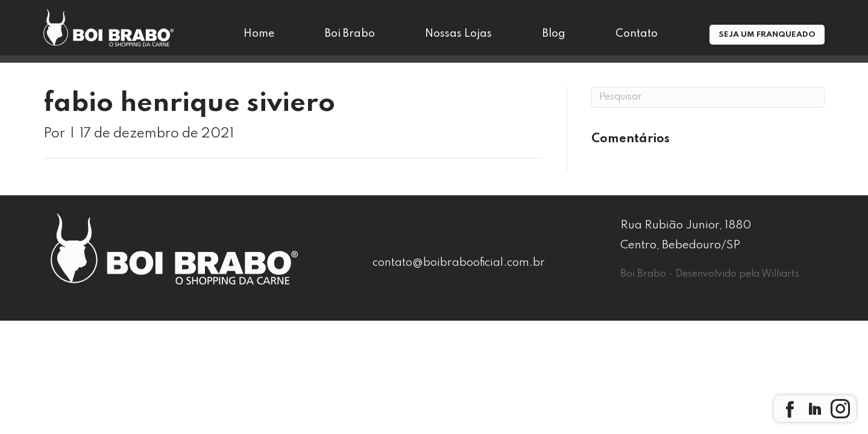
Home (259, 34)
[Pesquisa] (708, 97)
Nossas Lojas (458, 34)
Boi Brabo (350, 34)
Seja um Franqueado (767, 35)
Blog (554, 34)
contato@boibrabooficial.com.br (459, 263)
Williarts (780, 274)
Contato (637, 34)
